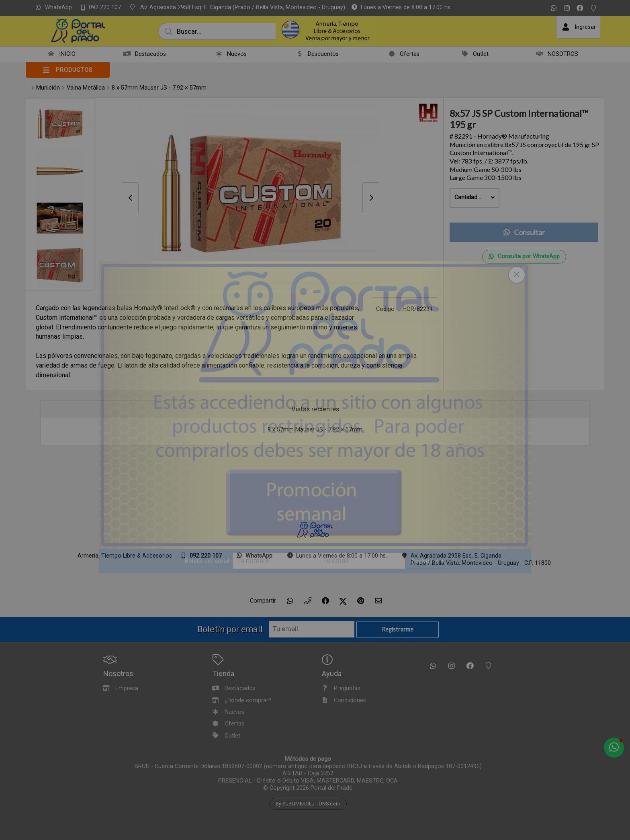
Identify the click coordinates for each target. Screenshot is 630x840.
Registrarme (427, 561)
